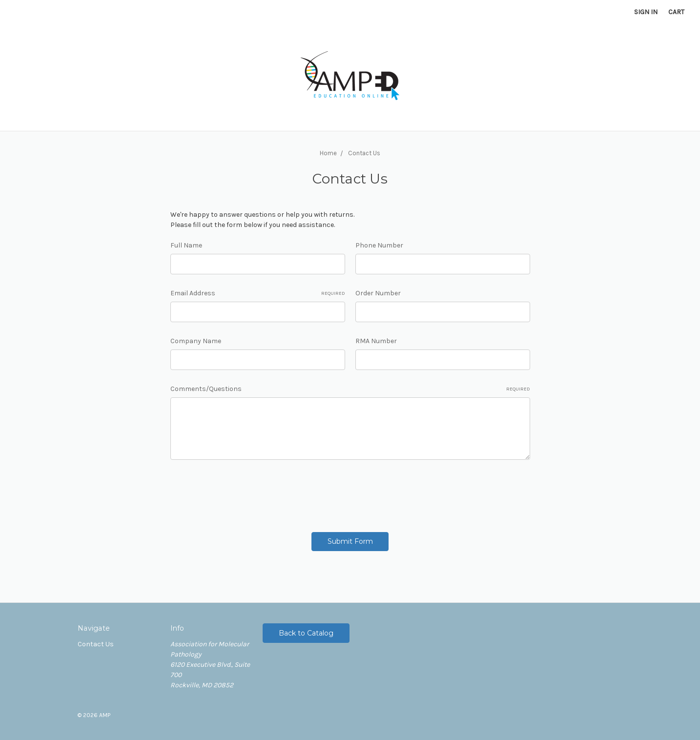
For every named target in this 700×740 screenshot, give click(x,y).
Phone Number (379, 245)
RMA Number (376, 341)
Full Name (186, 245)
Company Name (196, 341)
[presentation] (245, 493)
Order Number (378, 293)
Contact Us (96, 644)
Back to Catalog (306, 633)
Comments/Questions (350, 389)
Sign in (646, 12)
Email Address (258, 293)
